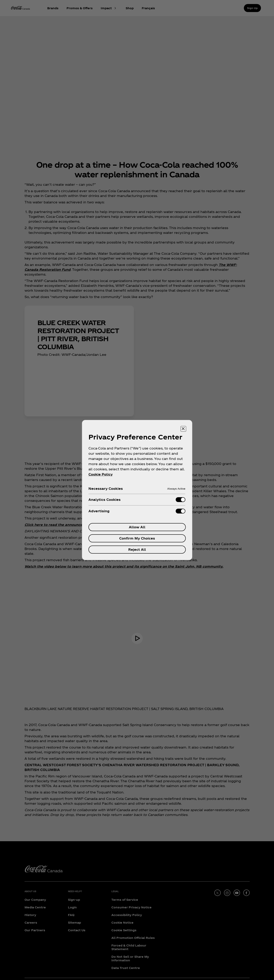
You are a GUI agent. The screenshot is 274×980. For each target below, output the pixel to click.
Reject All (137, 549)
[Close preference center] (183, 429)
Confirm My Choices (137, 538)
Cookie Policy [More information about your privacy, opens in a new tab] (101, 474)
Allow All (137, 527)
